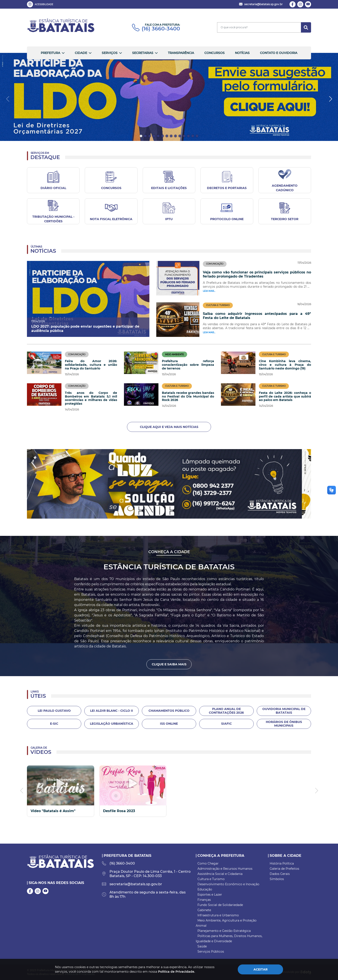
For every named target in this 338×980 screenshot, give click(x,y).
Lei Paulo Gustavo (54, 711)
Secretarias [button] (143, 53)
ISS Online (169, 724)
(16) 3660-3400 (156, 29)
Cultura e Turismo (211, 879)
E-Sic (54, 724)
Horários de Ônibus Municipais (284, 724)
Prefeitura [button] (50, 53)
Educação (205, 889)
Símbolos (277, 879)
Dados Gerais (280, 874)
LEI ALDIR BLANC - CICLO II (112, 711)
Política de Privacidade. (176, 972)
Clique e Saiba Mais (169, 664)
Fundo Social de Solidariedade (220, 905)
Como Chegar (208, 863)
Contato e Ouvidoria (279, 53)
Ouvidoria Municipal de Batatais (284, 711)
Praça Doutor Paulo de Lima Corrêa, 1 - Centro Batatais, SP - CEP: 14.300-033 (146, 874)
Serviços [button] (110, 53)
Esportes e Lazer (210, 895)
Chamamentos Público (169, 711)
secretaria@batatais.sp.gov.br (132, 884)
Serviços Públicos (211, 952)
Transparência (181, 53)
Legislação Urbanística (112, 724)
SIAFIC (226, 724)
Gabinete (204, 910)
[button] (41, 4)
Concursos (214, 53)
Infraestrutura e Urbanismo (218, 915)
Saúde (202, 946)
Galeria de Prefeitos (284, 869)
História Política (282, 863)
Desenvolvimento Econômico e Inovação (228, 884)
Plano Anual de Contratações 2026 (226, 711)
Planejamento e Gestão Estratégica (224, 931)
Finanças (204, 900)
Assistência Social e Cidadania (220, 874)
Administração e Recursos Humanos (225, 869)
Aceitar (261, 969)
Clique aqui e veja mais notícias (169, 427)
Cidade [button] (81, 53)
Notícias (242, 53)
